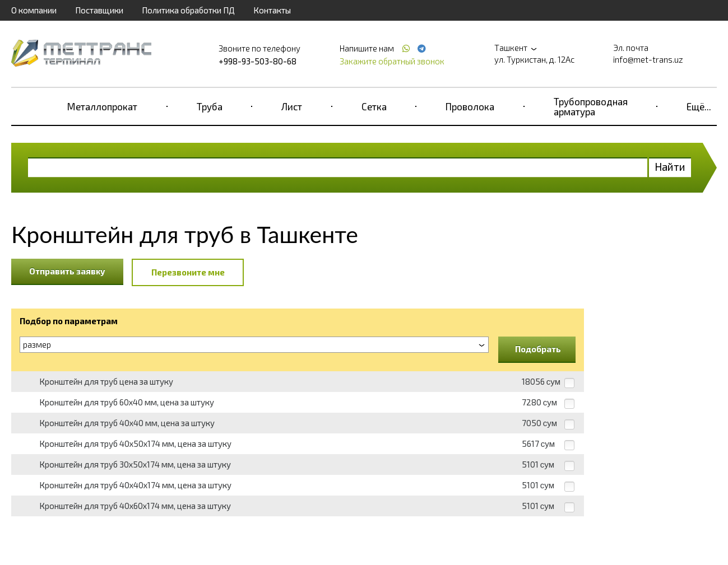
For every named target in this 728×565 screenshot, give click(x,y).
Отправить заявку (67, 271)
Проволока (470, 106)
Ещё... (699, 106)
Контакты (272, 10)
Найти (670, 167)
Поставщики (99, 10)
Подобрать (538, 349)
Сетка (374, 106)
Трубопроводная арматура (591, 106)
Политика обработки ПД (188, 10)
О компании (34, 10)
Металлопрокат (102, 106)
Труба (210, 106)
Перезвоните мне (188, 272)
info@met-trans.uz (648, 59)
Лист (292, 106)
